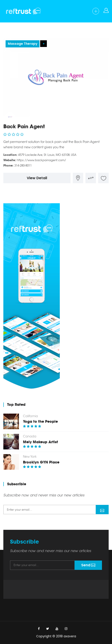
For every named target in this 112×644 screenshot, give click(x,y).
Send (102, 510)
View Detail (37, 178)
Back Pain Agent (24, 126)
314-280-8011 (23, 166)
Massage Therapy (23, 44)
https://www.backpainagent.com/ (41, 160)
